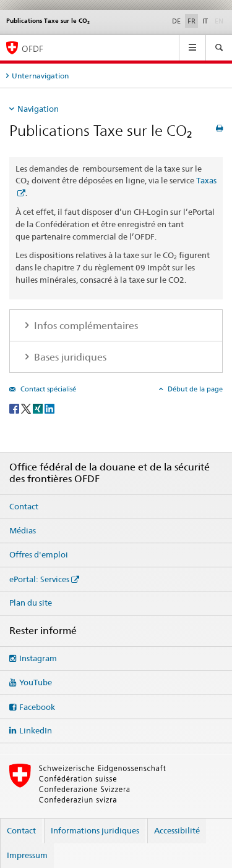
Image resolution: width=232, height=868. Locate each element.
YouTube (36, 682)
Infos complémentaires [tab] (85, 326)
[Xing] (39, 408)
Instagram (38, 658)
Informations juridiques (95, 830)
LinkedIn (36, 730)
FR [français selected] (191, 21)
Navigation (38, 109)
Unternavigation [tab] (40, 76)
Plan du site (31, 603)
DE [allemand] (176, 21)
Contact (24, 506)
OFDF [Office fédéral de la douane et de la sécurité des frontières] (32, 48)
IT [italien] (205, 21)
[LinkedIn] (49, 408)
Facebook (37, 707)
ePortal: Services (39, 579)
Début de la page (194, 389)
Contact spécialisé (47, 389)
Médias (23, 530)
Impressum (27, 855)
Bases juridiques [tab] (69, 357)
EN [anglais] (220, 20)
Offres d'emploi (39, 554)
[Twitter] (27, 408)
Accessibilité (177, 830)
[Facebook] (15, 408)
